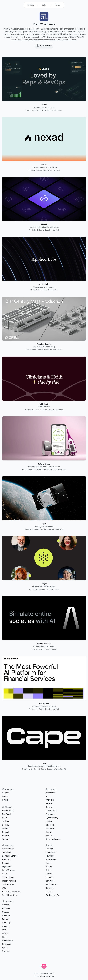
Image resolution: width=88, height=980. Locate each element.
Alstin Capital (8, 849)
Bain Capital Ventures (12, 892)
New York (50, 856)
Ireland (5, 933)
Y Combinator (8, 877)
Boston (49, 867)
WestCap (6, 859)
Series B (6, 825)
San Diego (50, 881)
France (5, 919)
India (4, 930)
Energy (49, 832)
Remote (6, 793)
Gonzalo (52, 977)
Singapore (7, 944)
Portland (49, 877)
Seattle (49, 892)
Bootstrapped (8, 811)
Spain (5, 948)
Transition (7, 852)
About (36, 974)
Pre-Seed (6, 814)
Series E (6, 836)
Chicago (49, 849)
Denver (49, 874)
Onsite (5, 796)
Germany (6, 923)
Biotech (49, 803)
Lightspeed (7, 867)
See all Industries (53, 839)
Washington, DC (53, 895)
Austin (48, 863)
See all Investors (9, 895)
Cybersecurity (52, 818)
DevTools (50, 825)
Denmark (6, 915)
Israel (5, 937)
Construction (51, 811)
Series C (6, 828)
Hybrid (5, 800)
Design (49, 821)
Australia (6, 908)
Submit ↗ (51, 974)
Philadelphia (51, 859)
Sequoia (6, 863)
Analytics (50, 800)
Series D (6, 832)
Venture (6, 839)
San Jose (50, 888)
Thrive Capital (8, 884)
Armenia (6, 905)
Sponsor (43, 974)
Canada (6, 912)
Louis (43, 977)
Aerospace (50, 793)
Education (50, 828)
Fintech (49, 836)
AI (47, 796)
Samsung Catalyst (10, 856)
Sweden (6, 951)
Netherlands (8, 940)
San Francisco (52, 884)
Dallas (48, 870)
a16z (4, 888)
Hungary (6, 926)
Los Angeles (51, 852)
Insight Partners (9, 881)
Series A (6, 821)
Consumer (50, 814)
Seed (4, 818)
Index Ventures (9, 870)
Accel (5, 874)
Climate (49, 807)
